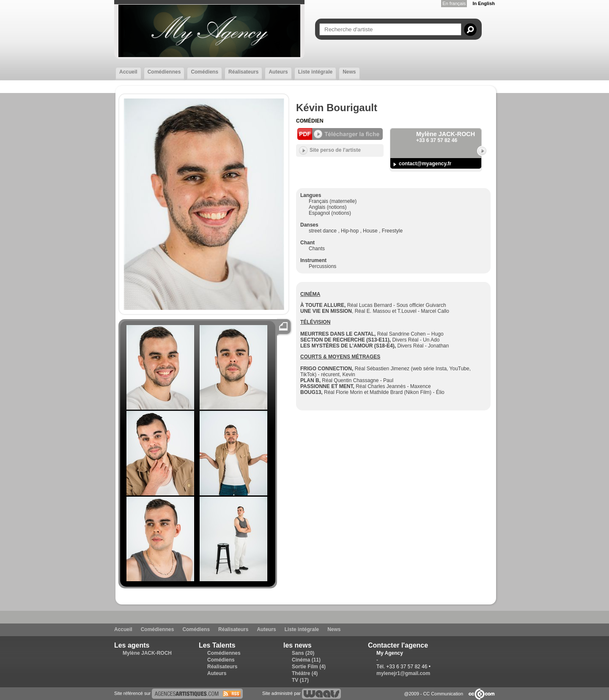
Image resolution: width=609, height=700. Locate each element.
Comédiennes (164, 72)
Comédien (310, 121)
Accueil (128, 72)
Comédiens (204, 72)
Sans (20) (303, 653)
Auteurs (278, 72)
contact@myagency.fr (425, 164)
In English (484, 3)
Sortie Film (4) (309, 667)
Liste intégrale (315, 72)
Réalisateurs (243, 72)
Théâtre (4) (305, 673)
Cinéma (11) (306, 660)
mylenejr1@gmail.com (403, 673)
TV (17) (300, 680)
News (349, 72)
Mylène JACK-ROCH (147, 653)
